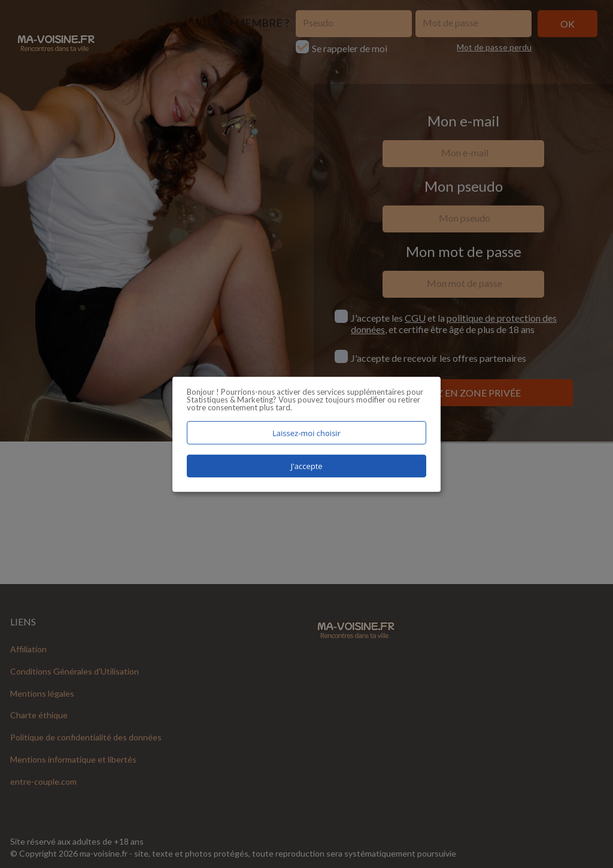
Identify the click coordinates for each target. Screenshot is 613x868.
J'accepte (306, 466)
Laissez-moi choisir (306, 433)
